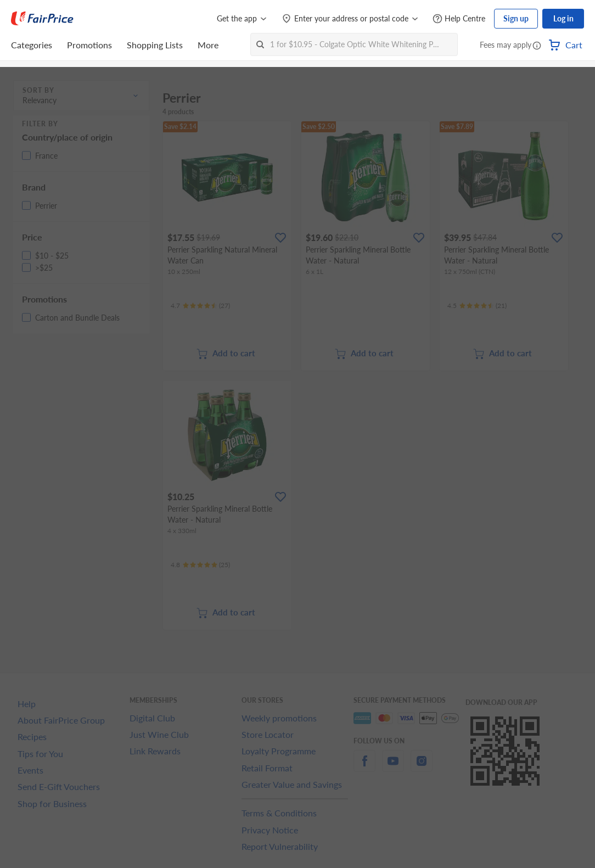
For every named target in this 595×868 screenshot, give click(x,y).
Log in (563, 18)
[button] (537, 46)
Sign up (516, 18)
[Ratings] (200, 306)
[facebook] (364, 767)
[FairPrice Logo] (42, 19)
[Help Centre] (459, 19)
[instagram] (422, 767)
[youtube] (393, 767)
